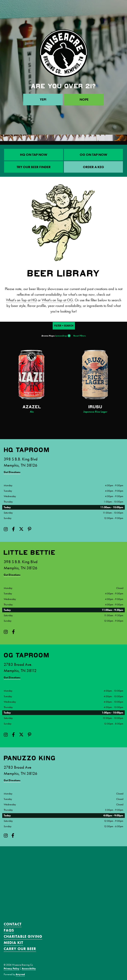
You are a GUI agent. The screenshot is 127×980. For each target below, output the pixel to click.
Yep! (43, 99)
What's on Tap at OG (57, 300)
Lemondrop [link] (61, 336)
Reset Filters (80, 336)
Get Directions (12, 472)
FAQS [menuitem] (9, 930)
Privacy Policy (12, 968)
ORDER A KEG (93, 167)
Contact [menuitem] (13, 924)
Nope (84, 99)
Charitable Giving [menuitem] (23, 936)
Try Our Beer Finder (34, 167)
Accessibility (29, 968)
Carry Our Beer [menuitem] (20, 949)
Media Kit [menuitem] (13, 943)
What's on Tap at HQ (21, 300)
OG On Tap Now (93, 155)
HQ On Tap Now (34, 155)
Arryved (20, 974)
